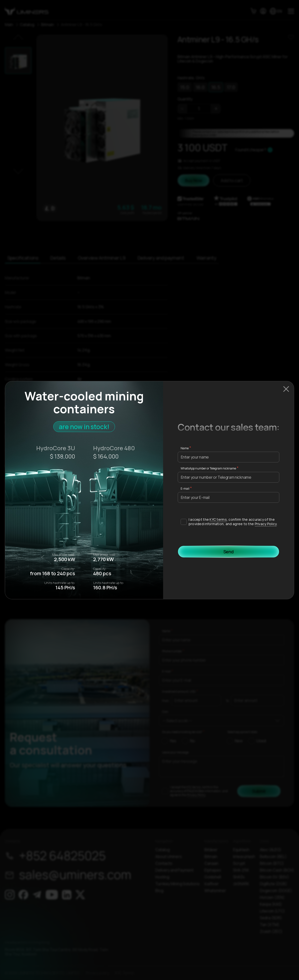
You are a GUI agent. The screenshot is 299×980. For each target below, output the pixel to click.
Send (229, 552)
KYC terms (218, 519)
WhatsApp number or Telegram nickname (208, 468)
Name (185, 448)
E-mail (185, 489)
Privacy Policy (266, 524)
